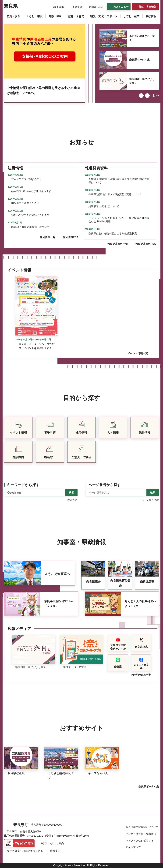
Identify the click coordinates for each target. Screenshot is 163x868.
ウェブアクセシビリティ (140, 840)
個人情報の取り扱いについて (142, 827)
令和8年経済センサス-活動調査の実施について (115, 194)
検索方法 (72, 500)
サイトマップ (133, 847)
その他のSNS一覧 (141, 675)
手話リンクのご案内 (52, 843)
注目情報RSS (70, 237)
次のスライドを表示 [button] (147, 96)
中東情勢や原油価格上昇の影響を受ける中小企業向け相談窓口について (43, 90)
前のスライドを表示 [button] (141, 96)
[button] (57, 7)
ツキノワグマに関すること (27, 179)
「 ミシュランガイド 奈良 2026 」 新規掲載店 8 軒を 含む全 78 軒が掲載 (119, 220)
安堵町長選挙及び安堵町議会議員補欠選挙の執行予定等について (119, 181)
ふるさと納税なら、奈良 (142, 38)
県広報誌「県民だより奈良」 (142, 81)
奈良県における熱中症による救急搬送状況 (113, 233)
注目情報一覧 (47, 237)
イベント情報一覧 (138, 353)
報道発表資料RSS (146, 244)
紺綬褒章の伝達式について (104, 206)
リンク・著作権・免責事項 (141, 834)
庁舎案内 (55, 851)
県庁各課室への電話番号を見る (25, 851)
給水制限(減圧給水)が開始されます (31, 191)
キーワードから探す (23, 485)
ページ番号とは (150, 500)
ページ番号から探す (105, 485)
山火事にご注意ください (25, 203)
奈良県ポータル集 (139, 60)
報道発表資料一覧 (118, 244)
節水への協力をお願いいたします (30, 215)
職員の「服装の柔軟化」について (30, 227)
